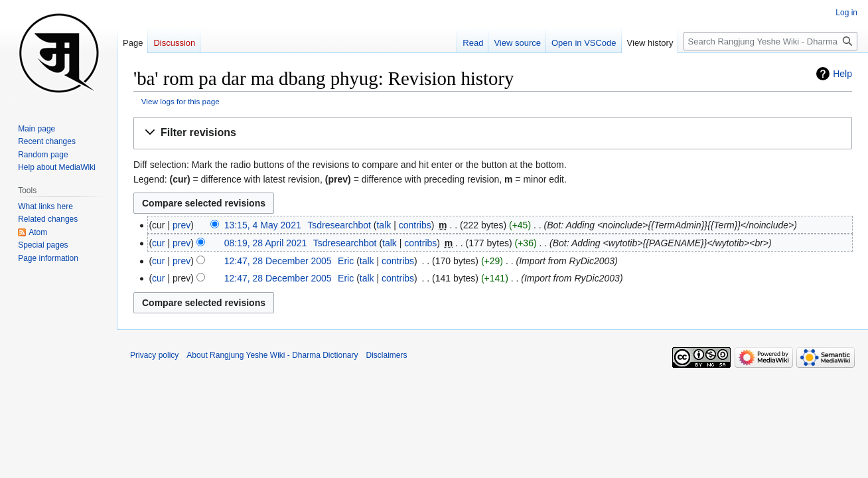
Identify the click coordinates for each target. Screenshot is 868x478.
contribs (415, 225)
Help (842, 74)
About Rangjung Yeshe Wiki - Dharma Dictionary (272, 355)
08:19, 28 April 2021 (266, 243)
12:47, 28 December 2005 (278, 261)
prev (181, 225)
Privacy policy (154, 355)
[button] (493, 133)
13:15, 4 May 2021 (263, 225)
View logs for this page (181, 101)
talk (384, 225)
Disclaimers (387, 355)
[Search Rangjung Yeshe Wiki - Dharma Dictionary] (770, 41)
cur (158, 243)
